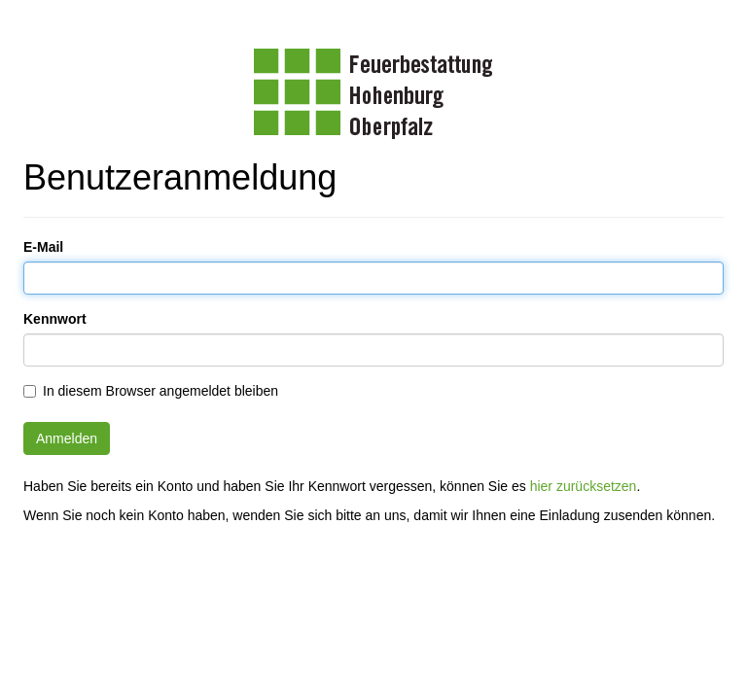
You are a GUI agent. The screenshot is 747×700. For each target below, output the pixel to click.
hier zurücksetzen (584, 486)
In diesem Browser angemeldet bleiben (160, 391)
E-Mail (43, 247)
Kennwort (55, 319)
